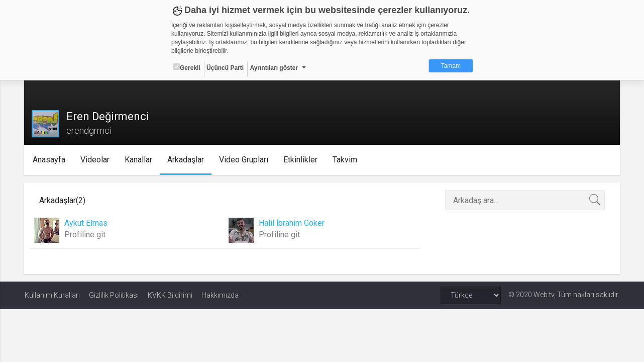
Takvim (345, 160)
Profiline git (85, 235)
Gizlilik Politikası (114, 295)
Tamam (451, 66)
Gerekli (187, 67)
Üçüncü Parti (225, 68)
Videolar (95, 160)
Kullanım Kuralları (52, 295)
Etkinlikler (301, 160)
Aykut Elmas (86, 223)
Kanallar (139, 160)
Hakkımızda (220, 295)
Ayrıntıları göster (274, 68)
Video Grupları (244, 160)
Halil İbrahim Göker (292, 223)
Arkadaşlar (186, 160)
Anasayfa (49, 160)
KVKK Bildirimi (170, 295)
